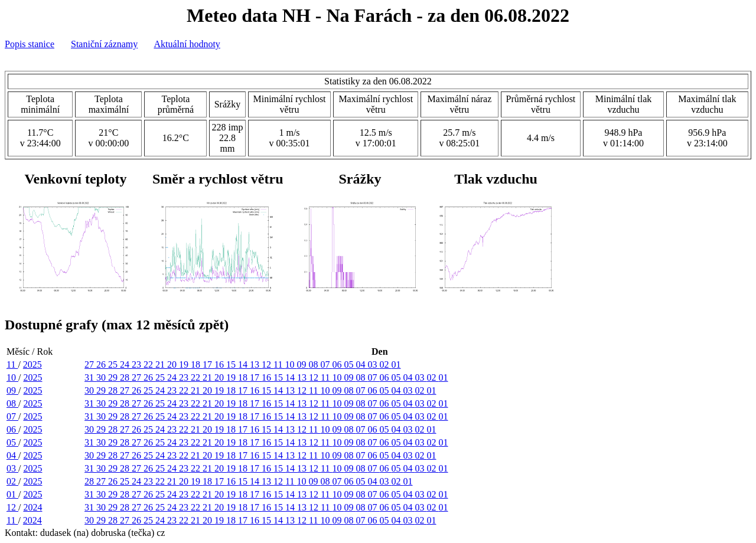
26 (102, 364)
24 (126, 364)
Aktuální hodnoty (187, 44)
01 (396, 364)
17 (208, 364)
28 (126, 377)
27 (90, 364)
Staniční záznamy (104, 44)
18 (197, 364)
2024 (32, 507)
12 (268, 364)
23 (138, 364)
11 (12, 364)
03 (374, 364)
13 (256, 364)
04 (362, 364)
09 (303, 364)
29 (114, 377)
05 (350, 364)
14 (244, 364)
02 (386, 364)
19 (185, 364)
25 (114, 364)
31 (90, 377)
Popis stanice (30, 44)
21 (161, 364)
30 (102, 377)
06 (338, 364)
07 (327, 364)
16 (220, 364)
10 (291, 364)
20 (173, 364)
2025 (32, 364)
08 (315, 364)
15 (232, 364)
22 (149, 364)
